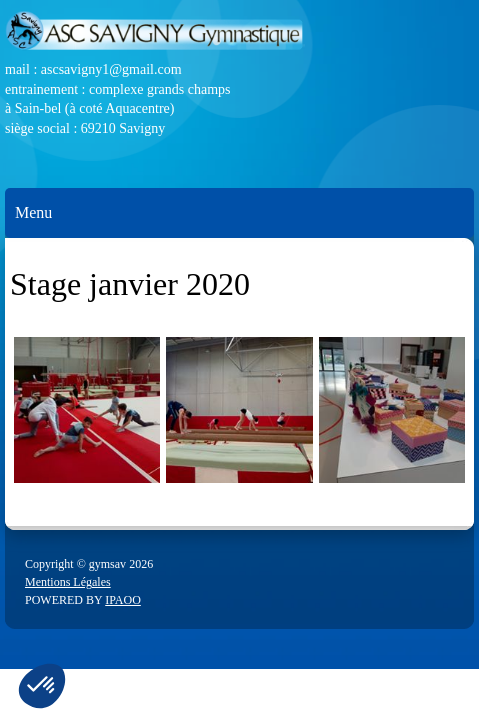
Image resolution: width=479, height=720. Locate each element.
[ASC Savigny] (239, 34)
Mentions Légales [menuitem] (68, 582)
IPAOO (123, 600)
